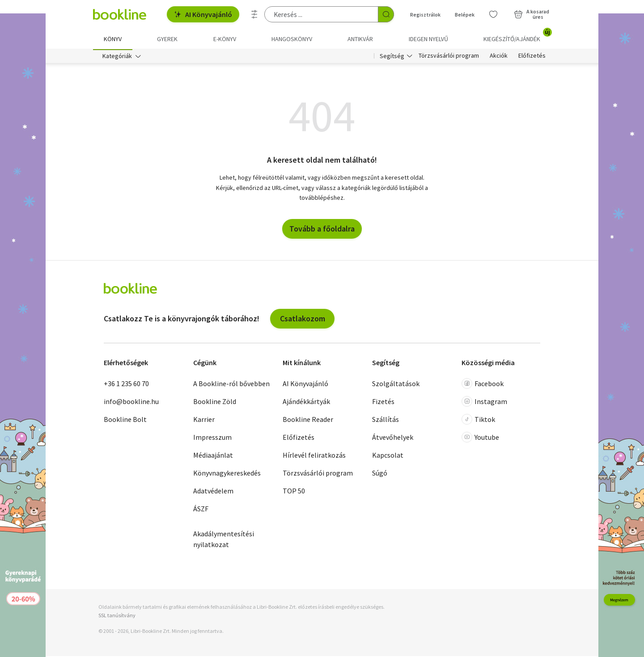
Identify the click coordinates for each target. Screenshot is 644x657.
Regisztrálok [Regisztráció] (425, 15)
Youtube (480, 438)
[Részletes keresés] (254, 14)
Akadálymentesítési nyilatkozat (224, 540)
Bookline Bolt (125, 421)
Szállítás (386, 421)
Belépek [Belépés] (465, 15)
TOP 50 (294, 492)
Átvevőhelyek (393, 438)
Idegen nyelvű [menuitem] (428, 39)
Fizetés (383, 403)
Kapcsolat (388, 456)
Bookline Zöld (215, 403)
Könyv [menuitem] (113, 39)
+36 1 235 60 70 (126, 385)
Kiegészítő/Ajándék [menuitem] (517, 36)
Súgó (380, 474)
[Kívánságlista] (493, 14)
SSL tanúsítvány (117, 617)
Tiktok (478, 421)
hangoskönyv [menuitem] (292, 39)
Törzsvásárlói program (449, 57)
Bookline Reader (308, 421)
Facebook (483, 385)
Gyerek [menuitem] (167, 39)
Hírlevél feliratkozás (314, 456)
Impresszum (212, 438)
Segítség (392, 57)
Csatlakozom (303, 319)
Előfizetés (532, 57)
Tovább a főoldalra (322, 230)
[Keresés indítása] (386, 14)
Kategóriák (117, 57)
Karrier (204, 421)
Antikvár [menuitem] (360, 39)
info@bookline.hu (131, 403)
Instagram (484, 403)
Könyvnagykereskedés (227, 474)
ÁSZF (201, 510)
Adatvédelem (213, 492)
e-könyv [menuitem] (225, 39)
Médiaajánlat (213, 456)
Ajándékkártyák (306, 403)
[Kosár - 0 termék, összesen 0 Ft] (532, 14)
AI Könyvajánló (203, 14)
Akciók (499, 57)
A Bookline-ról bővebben (231, 385)
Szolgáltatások (396, 385)
